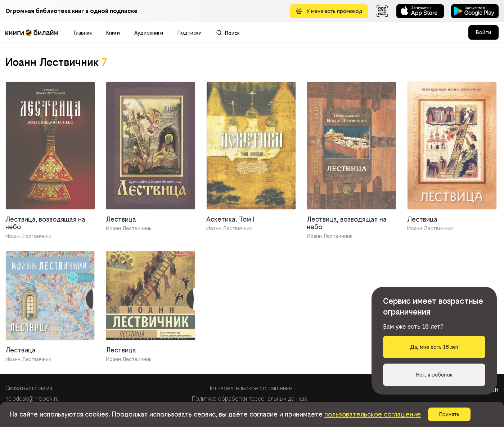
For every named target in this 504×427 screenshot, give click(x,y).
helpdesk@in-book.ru (32, 399)
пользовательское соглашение (373, 414)
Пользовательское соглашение (250, 388)
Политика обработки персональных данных (249, 399)
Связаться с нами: (29, 388)
